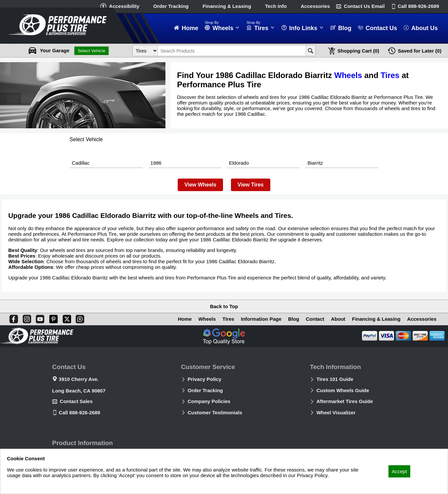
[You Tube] (39, 318)
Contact (315, 319)
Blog (294, 319)
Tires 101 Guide (335, 379)
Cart (358, 51)
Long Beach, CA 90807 (79, 391)
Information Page (261, 319)
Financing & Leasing (227, 6)
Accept (399, 471)
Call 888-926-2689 (80, 412)
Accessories (315, 6)
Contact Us (364, 6)
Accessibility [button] (124, 6)
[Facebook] (12, 318)
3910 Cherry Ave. (79, 379)
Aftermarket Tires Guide (345, 401)
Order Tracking (171, 6)
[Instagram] (25, 318)
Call (418, 6)
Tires (390, 75)
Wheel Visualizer (336, 412)
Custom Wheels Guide (343, 390)
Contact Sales (76, 401)
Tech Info (276, 6)
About (338, 319)
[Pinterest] (52, 318)
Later (420, 51)
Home (185, 319)
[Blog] (79, 318)
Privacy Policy (204, 379)
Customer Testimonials (215, 412)
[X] (66, 318)
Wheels (348, 75)
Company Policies (209, 401)
